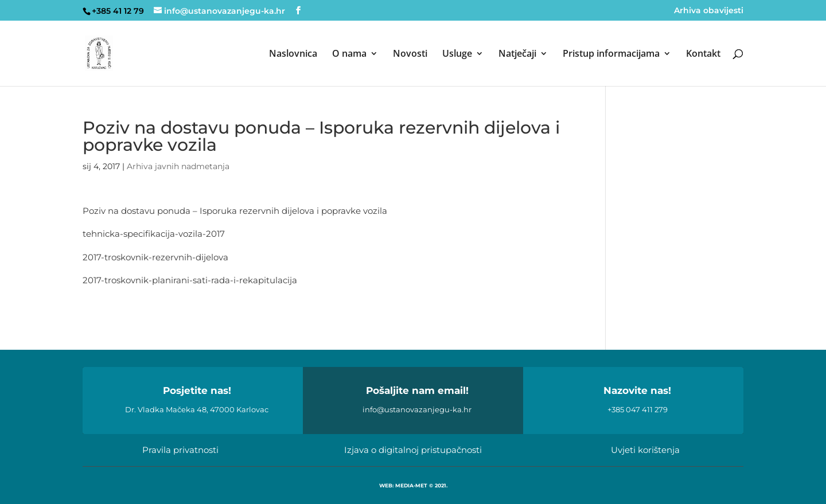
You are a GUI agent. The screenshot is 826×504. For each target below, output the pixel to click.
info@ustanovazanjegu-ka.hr (417, 409)
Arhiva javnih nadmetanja (178, 166)
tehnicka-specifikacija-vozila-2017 (154, 234)
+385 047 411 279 (638, 409)
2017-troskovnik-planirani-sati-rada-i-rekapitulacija (190, 280)
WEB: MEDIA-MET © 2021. (413, 485)
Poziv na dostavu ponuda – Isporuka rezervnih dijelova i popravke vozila (235, 211)
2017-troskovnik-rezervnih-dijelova (155, 257)
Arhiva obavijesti (709, 11)
